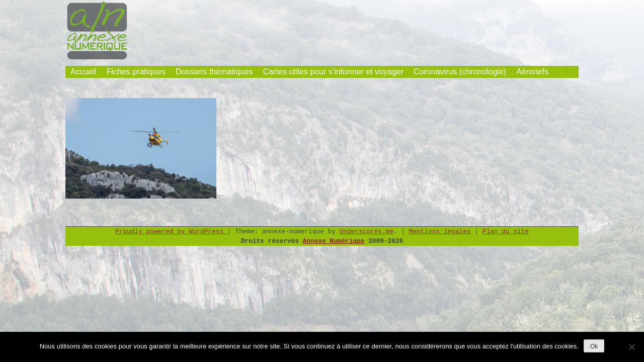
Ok (594, 346)
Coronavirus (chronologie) (460, 72)
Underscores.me (367, 232)
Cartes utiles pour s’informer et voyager (333, 72)
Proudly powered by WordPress (171, 232)
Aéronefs (532, 72)
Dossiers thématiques (214, 72)
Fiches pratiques (136, 72)
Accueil (84, 72)
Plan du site (506, 232)
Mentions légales (440, 232)
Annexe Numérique (334, 241)
